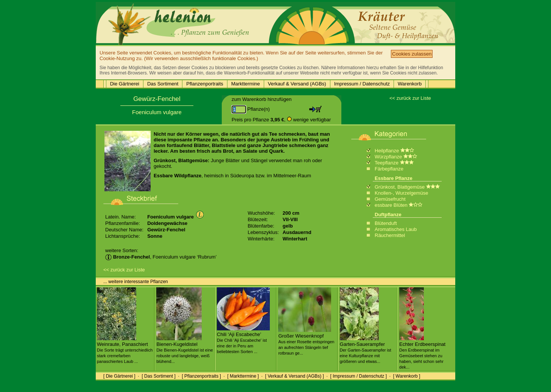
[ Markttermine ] (243, 376)
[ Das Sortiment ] (158, 376)
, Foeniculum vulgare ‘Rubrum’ (161, 257)
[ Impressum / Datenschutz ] (359, 376)
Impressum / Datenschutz (362, 84)
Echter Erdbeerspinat (422, 352)
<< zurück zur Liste (410, 98)
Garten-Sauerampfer (366, 350)
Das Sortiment (163, 84)
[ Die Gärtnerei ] (119, 376)
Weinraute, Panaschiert (125, 350)
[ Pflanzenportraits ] (201, 376)
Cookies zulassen (412, 54)
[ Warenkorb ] (407, 376)
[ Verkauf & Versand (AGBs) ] (295, 376)
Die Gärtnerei (125, 84)
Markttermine (246, 84)
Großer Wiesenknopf (306, 341)
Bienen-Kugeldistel (184, 350)
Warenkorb (410, 84)
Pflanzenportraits (205, 84)
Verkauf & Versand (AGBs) (297, 84)
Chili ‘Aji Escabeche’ (243, 340)
